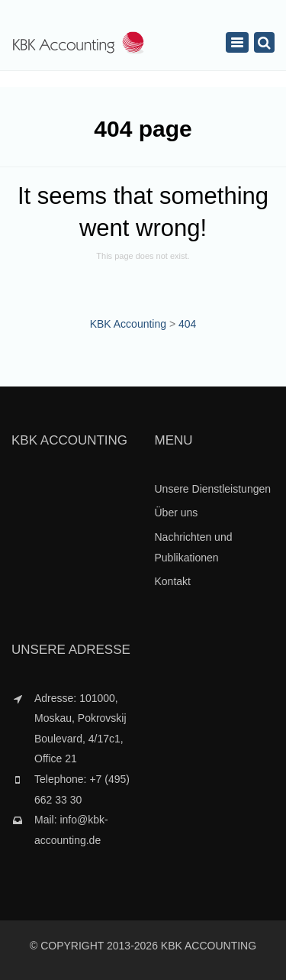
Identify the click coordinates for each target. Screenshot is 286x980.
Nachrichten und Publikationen (194, 547)
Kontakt (173, 581)
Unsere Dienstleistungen (213, 489)
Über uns (177, 513)
